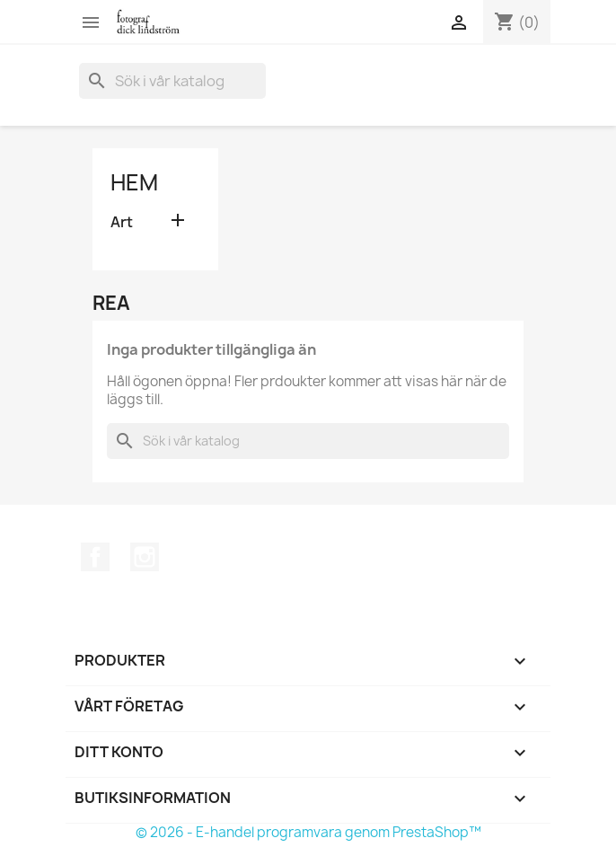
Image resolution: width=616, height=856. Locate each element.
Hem (134, 182)
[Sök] (172, 81)
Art (122, 222)
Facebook (95, 557)
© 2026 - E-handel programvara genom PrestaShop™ (308, 832)
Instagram (145, 557)
